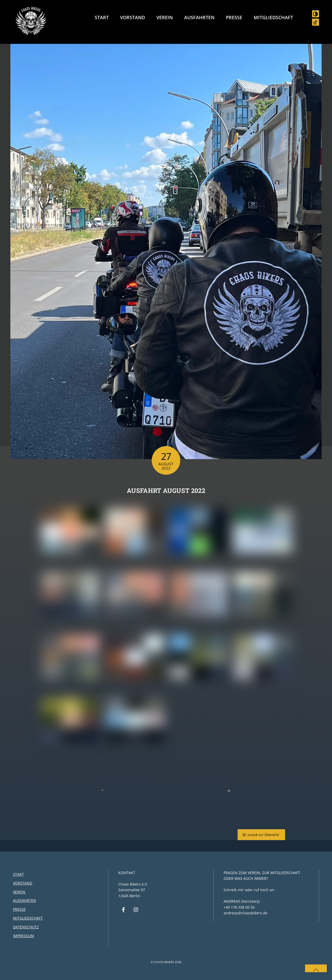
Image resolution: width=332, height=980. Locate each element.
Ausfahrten (199, 17)
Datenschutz (26, 927)
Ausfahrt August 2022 (166, 491)
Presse (234, 17)
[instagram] (136, 909)
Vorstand (133, 17)
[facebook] (123, 909)
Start (102, 17)
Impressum (23, 936)
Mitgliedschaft (273, 17)
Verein (165, 17)
